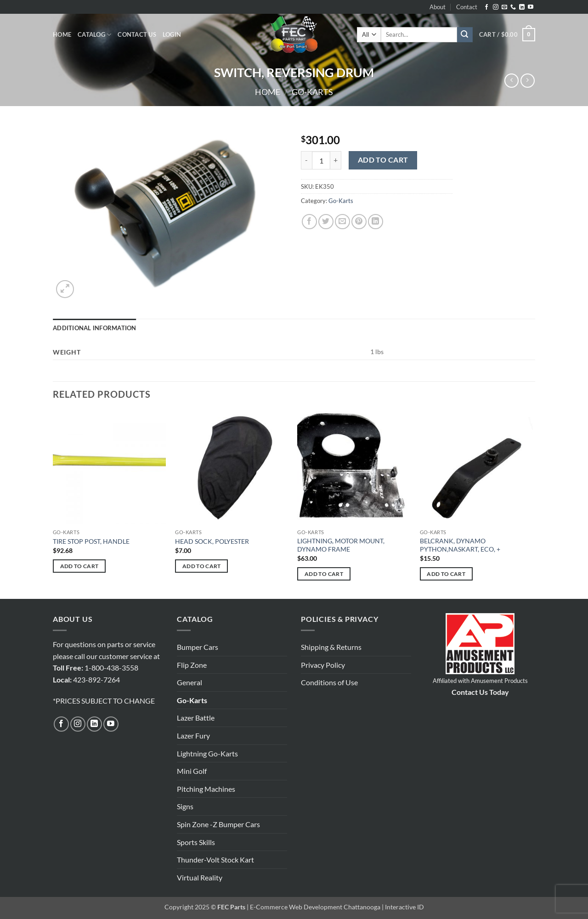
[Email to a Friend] (342, 222)
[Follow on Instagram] (496, 7)
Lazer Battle (196, 718)
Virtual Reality (200, 877)
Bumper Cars (198, 647)
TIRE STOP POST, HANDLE (91, 541)
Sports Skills (196, 842)
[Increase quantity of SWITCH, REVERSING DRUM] (336, 160)
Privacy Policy (323, 665)
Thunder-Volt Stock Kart (215, 860)
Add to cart (383, 160)
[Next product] (512, 81)
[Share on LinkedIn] (376, 222)
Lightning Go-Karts (207, 753)
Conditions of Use (329, 682)
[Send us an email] (504, 7)
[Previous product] (528, 81)
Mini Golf (192, 771)
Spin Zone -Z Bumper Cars (218, 824)
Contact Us (137, 34)
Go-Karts (312, 92)
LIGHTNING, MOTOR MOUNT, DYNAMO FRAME (341, 545)
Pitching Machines (206, 789)
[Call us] (513, 7)
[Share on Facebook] (309, 222)
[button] (172, 34)
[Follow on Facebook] (486, 7)
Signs (185, 806)
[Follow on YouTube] (531, 7)
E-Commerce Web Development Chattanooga (315, 907)
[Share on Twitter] (326, 222)
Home (62, 34)
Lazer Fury (193, 736)
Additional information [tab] (95, 328)
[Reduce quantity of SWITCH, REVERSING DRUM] (306, 160)
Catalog (94, 35)
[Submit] (465, 35)
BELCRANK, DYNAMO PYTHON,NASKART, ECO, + (460, 545)
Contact (467, 7)
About (438, 7)
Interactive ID (404, 907)
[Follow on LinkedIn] (522, 7)
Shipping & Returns (331, 647)
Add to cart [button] (79, 566)
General (189, 682)
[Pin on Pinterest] (359, 222)
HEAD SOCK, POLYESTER (212, 541)
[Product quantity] (321, 160)
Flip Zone (192, 665)
